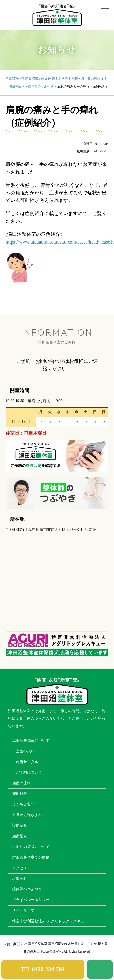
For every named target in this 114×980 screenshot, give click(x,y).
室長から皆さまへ (27, 815)
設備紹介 (20, 825)
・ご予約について (27, 772)
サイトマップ (23, 911)
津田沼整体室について (31, 741)
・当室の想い (23, 751)
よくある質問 (23, 804)
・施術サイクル (25, 762)
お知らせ (20, 879)
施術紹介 (20, 836)
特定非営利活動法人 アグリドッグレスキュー (50, 921)
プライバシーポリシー (31, 900)
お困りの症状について (31, 847)
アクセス (20, 868)
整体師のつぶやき (27, 889)
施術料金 (20, 794)
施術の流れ (21, 783)
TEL (43, 969)
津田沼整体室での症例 (31, 857)
